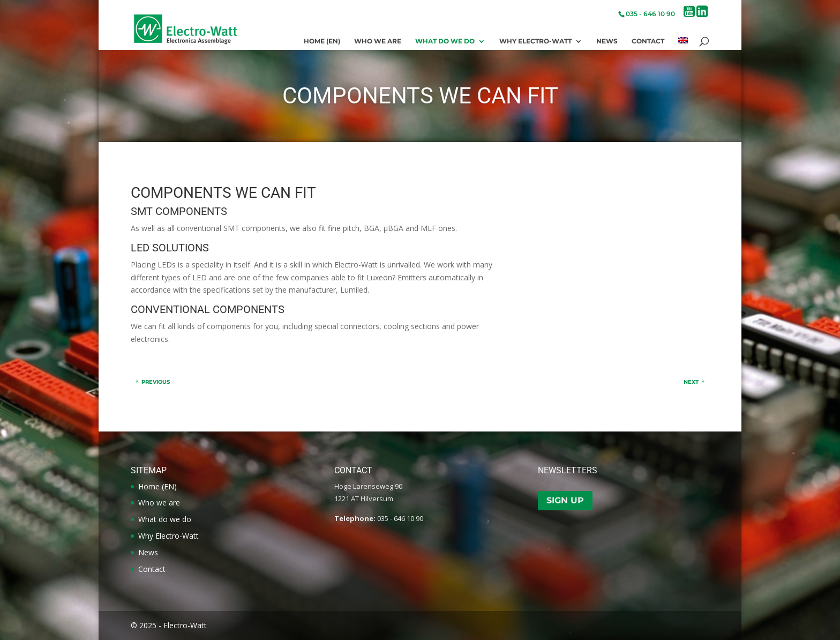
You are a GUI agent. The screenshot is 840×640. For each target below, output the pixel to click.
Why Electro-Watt (535, 41)
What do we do (445, 41)
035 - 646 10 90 (650, 14)
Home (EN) (322, 41)
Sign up (565, 500)
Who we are (378, 41)
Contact (648, 41)
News (607, 41)
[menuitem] (683, 43)
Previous (156, 382)
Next (691, 382)
